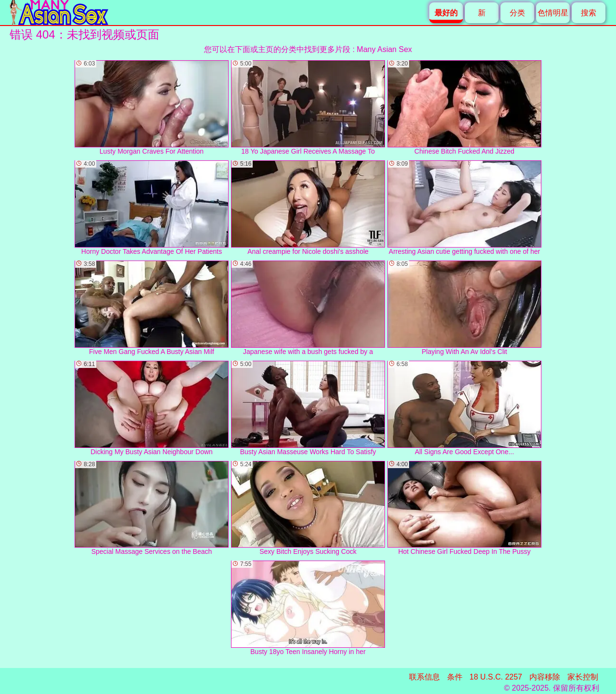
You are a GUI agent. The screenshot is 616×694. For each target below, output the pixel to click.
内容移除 (545, 677)
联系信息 (424, 677)
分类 (517, 13)
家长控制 (583, 677)
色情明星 (553, 13)
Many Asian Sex (384, 49)
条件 (455, 677)
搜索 (589, 13)
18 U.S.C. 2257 (496, 677)
